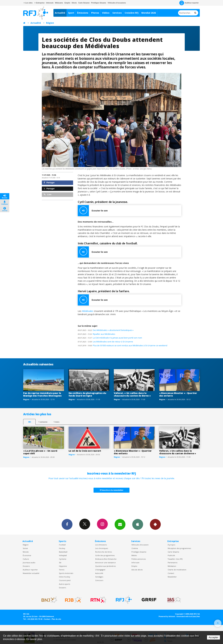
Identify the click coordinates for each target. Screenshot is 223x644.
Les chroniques (102, 548)
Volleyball (63, 555)
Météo (134, 555)
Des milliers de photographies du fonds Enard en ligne (87, 394)
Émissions (83, 13)
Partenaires (173, 563)
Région (50, 23)
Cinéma (135, 548)
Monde (26, 552)
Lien (48, 194)
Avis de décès (137, 570)
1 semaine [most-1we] (43, 422)
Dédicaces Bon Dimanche (106, 559)
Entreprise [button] (39, 3)
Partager (49, 183)
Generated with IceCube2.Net (188, 616)
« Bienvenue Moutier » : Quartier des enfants (178, 394)
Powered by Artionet (167, 616)
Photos (95, 13)
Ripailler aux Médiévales (96, 334)
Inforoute (50, 3)
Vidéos (106, 13)
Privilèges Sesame (139, 552)
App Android (155, 524)
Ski (60, 563)
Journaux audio (29, 563)
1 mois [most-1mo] (56, 422)
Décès (74, 3)
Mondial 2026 (149, 13)
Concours (99, 580)
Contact (171, 573)
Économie (27, 555)
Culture (26, 559)
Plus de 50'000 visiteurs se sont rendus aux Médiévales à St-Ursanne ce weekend (122, 346)
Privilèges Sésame (99, 3)
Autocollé (99, 573)
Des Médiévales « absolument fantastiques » (106, 330)
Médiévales (88, 311)
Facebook (67, 524)
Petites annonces (139, 559)
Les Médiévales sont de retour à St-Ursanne (105, 342)
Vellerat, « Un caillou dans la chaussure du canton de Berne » (132, 394)
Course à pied (65, 580)
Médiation (172, 566)
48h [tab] (30, 422)
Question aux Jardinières (105, 566)
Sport (71, 13)
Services (117, 13)
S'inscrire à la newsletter (111, 490)
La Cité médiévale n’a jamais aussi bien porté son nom (110, 338)
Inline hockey (64, 577)
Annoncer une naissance (105, 563)
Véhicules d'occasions (117, 3)
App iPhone (138, 524)
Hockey (62, 548)
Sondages (99, 577)
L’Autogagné (100, 570)
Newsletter (172, 577)
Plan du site (56, 619)
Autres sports (64, 584)
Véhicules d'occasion (140, 545)
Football (62, 545)
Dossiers (26, 566)
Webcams (59, 3)
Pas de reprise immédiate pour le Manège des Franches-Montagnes (42, 394)
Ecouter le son (93, 211)
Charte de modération (177, 570)
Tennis (62, 570)
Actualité (60, 13)
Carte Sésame (84, 3)
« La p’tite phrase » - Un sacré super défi (40, 452)
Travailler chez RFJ (175, 559)
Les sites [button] (28, 3)
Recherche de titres (104, 552)
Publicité (171, 555)
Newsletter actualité (31, 573)
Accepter (213, 637)
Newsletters (120, 524)
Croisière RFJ (132, 13)
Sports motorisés (66, 573)
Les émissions (101, 545)
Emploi (67, 3)
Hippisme (63, 566)
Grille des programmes (105, 555)
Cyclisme (63, 559)
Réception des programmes (179, 548)
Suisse (25, 548)
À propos (171, 545)
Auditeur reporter (30, 570)
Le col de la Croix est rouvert (85, 451)
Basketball (63, 552)
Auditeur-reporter (189, 3)
